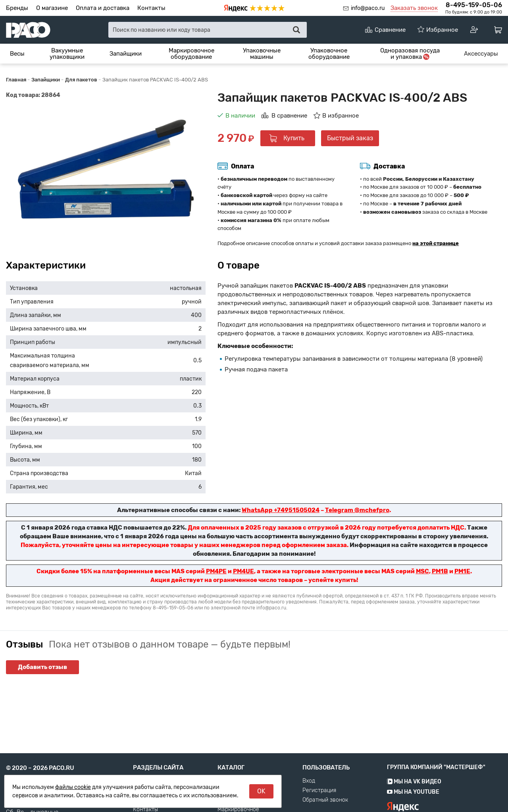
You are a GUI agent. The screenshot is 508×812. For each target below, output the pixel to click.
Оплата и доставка (103, 8)
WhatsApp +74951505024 (281, 510)
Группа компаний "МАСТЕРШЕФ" (436, 784)
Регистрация (319, 807)
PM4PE (216, 571)
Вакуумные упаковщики (67, 54)
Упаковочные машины (262, 54)
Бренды (17, 8)
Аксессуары (481, 54)
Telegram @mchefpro (357, 510)
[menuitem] (17, 54)
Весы (17, 54)
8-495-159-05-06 (474, 5)
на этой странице (436, 243)
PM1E (462, 571)
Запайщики (126, 54)
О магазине (52, 8)
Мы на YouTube (413, 809)
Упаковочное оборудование (329, 54)
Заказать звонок (414, 8)
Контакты (151, 8)
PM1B (440, 571)
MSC (422, 571)
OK (261, 791)
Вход (309, 798)
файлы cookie (73, 787)
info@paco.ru (368, 8)
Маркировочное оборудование (191, 54)
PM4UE (243, 571)
